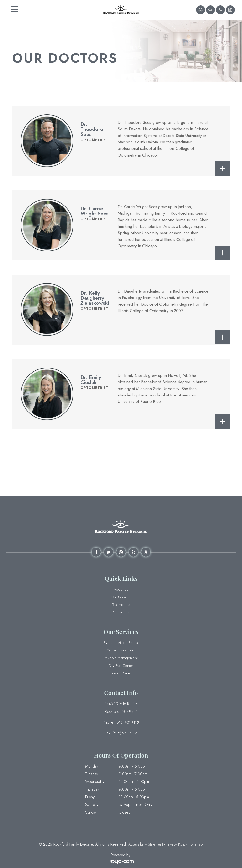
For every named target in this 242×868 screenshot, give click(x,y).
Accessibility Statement (145, 844)
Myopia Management (121, 658)
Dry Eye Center (121, 666)
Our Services (121, 597)
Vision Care (121, 673)
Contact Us (121, 612)
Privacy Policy (177, 844)
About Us (121, 589)
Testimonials (121, 605)
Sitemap (197, 844)
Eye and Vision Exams (121, 643)
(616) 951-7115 (127, 722)
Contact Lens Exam (121, 650)
